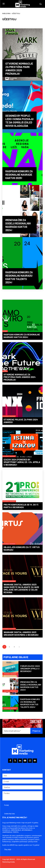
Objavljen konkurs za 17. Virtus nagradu (22, 548)
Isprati (5, 331)
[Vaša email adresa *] (16, 731)
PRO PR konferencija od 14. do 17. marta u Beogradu (21, 506)
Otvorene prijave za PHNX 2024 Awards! (21, 421)
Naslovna (6, 13)
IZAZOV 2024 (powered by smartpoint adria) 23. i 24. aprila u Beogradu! (22, 462)
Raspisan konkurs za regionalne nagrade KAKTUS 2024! (22, 336)
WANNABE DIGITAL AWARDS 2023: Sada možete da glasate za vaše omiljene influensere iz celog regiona (21, 588)
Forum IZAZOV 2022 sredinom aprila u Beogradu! (30, 669)
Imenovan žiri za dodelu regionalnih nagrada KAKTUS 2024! (31, 686)
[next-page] (19, 647)
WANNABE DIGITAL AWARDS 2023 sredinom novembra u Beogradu (21, 634)
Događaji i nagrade (9, 416)
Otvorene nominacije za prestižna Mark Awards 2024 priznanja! (20, 377)
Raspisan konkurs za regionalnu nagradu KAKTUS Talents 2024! (30, 703)
